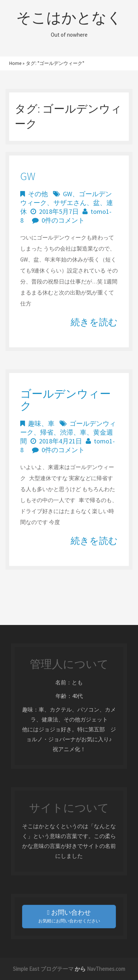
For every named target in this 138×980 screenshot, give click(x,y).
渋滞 (67, 432)
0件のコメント (63, 220)
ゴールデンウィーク (66, 400)
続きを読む (94, 322)
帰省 (47, 432)
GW (28, 176)
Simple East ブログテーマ (43, 969)
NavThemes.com (106, 969)
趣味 (35, 423)
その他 (38, 194)
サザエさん (70, 203)
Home (15, 63)
